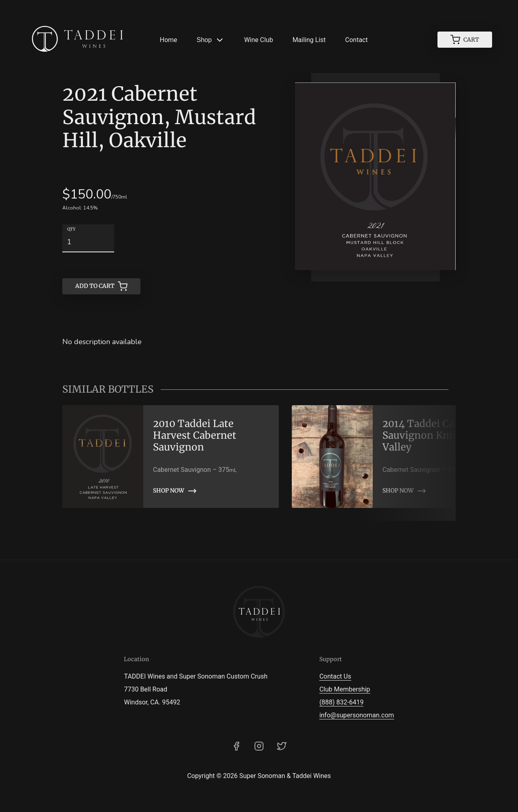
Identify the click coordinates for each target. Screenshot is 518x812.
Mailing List (309, 40)
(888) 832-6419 (341, 702)
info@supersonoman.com (357, 715)
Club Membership (345, 689)
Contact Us (335, 676)
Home (169, 40)
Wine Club (258, 40)
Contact (357, 40)
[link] (171, 457)
